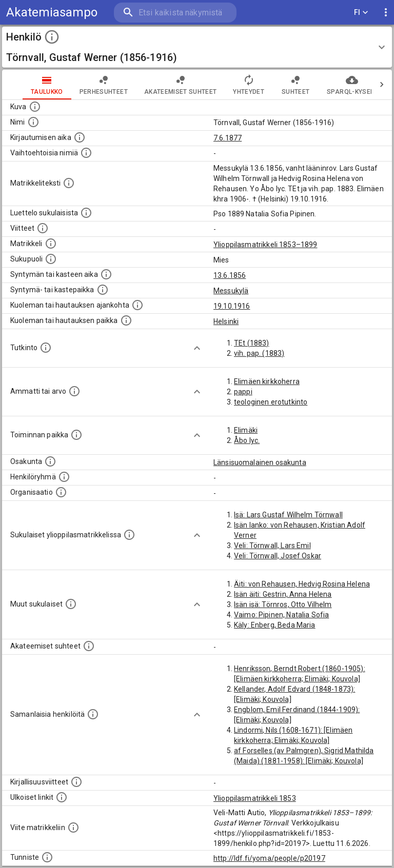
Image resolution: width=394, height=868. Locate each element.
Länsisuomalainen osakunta (260, 462)
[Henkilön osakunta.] (50, 461)
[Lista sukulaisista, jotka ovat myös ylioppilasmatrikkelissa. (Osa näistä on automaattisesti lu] (129, 535)
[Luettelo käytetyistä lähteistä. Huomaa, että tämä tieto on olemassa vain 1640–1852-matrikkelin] (43, 228)
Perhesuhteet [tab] (83, 85)
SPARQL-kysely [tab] (331, 85)
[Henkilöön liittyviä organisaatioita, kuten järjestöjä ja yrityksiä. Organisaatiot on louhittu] (61, 492)
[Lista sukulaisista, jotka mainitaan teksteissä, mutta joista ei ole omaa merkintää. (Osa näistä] (71, 604)
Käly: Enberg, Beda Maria (275, 625)
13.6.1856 (230, 275)
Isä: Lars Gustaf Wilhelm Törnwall (288, 515)
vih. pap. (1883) (259, 353)
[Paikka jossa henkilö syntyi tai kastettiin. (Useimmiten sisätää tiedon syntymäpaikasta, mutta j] (103, 290)
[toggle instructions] (52, 37)
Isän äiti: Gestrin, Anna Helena (283, 594)
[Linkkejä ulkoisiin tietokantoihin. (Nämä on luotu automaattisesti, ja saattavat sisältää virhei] (62, 797)
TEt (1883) (252, 343)
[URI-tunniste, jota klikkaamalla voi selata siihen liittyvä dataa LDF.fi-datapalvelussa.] (47, 857)
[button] (197, 47)
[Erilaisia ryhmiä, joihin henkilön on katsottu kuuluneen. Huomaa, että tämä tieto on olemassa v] (64, 477)
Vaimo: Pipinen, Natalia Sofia (281, 615)
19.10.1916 (232, 306)
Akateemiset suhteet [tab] (160, 85)
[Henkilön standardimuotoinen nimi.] (33, 122)
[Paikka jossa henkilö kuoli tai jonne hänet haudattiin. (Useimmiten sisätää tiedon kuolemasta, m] (126, 320)
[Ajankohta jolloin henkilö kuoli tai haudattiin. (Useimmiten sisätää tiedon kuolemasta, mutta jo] (137, 305)
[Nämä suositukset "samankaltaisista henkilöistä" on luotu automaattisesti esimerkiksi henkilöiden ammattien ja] (93, 714)
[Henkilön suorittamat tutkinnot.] (46, 348)
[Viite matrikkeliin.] (73, 827)
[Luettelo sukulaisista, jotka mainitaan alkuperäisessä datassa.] (86, 213)
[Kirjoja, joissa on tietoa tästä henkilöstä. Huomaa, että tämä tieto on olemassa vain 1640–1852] (76, 782)
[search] (175, 13)
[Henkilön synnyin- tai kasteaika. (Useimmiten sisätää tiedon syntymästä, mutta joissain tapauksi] (106, 274)
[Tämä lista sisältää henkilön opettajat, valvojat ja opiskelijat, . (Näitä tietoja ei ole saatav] (89, 646)
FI (361, 13)
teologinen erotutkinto (271, 402)
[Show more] (197, 348)
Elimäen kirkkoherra (267, 381)
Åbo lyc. (247, 440)
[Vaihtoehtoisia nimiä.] (86, 153)
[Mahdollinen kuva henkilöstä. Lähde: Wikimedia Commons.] (35, 107)
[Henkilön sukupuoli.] (51, 259)
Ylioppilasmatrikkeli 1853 (255, 798)
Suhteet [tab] (275, 85)
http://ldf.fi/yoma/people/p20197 (269, 858)
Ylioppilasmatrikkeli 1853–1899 (265, 245)
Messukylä (231, 291)
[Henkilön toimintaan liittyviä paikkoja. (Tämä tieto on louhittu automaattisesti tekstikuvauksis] (76, 435)
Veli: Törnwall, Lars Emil (272, 546)
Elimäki (246, 430)
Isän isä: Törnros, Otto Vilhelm (283, 604)
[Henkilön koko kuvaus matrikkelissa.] (69, 183)
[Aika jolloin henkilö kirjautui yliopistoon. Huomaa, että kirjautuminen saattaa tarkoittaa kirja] (80, 137)
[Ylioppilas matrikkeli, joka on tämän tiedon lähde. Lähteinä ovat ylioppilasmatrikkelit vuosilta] (51, 244)
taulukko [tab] (26, 85)
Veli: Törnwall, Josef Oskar (278, 556)
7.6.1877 (228, 138)
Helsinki (226, 321)
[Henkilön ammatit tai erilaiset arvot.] (74, 391)
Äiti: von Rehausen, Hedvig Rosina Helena (302, 584)
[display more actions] (386, 13)
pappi (243, 392)
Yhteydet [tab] (228, 85)
